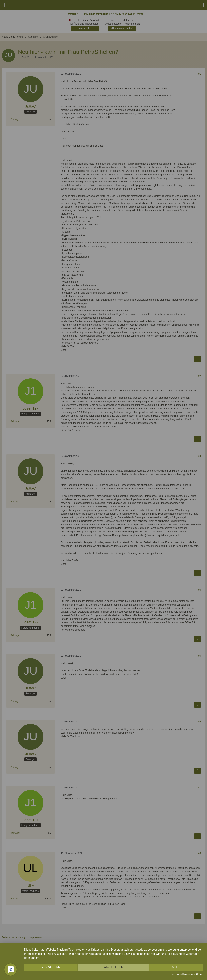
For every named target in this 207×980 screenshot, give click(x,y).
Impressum (177, 974)
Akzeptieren (114, 967)
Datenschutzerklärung (193, 974)
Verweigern (51, 967)
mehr (176, 967)
